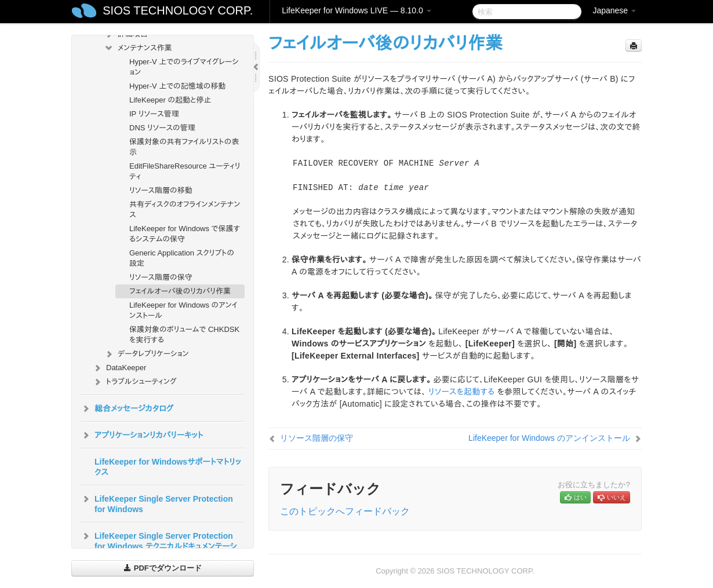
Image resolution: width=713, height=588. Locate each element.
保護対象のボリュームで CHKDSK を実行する (184, 335)
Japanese (614, 10)
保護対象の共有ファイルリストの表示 (184, 147)
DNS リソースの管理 (162, 128)
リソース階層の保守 (161, 277)
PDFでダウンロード (163, 568)
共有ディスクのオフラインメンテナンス (185, 209)
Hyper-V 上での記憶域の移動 (177, 86)
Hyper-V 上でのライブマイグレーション (184, 67)
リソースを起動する (461, 392)
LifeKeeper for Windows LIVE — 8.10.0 (356, 10)
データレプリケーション (146, 354)
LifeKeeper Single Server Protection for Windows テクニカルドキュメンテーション (159, 545)
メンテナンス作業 (138, 48)
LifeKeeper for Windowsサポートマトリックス (168, 467)
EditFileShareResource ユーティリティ (185, 171)
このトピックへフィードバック (345, 511)
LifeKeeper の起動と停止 (170, 100)
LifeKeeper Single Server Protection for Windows (157, 503)
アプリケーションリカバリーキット (142, 435)
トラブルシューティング (134, 382)
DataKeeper (119, 368)
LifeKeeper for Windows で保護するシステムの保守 (185, 234)
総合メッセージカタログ (127, 408)
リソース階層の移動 (161, 190)
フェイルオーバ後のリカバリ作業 (180, 291)
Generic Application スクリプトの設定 (182, 258)
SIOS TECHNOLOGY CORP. (178, 10)
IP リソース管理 (154, 114)
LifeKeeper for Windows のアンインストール (183, 310)
